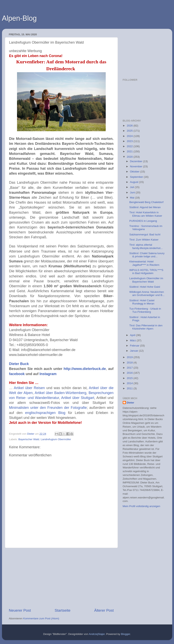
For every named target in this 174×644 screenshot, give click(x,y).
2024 (130, 136)
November (137, 166)
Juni (133, 192)
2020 (130, 157)
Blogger (126, 634)
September (137, 177)
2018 (130, 363)
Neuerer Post (20, 610)
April (133, 335)
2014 (130, 383)
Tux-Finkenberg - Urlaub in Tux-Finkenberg (145, 310)
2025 (130, 131)
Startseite (63, 610)
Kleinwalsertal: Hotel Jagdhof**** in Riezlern (144, 263)
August (135, 182)
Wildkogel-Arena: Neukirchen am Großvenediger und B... (147, 293)
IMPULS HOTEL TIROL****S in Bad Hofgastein (146, 272)
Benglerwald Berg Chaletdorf (146, 202)
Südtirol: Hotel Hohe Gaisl (145, 287)
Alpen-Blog (19, 18)
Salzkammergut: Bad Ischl (145, 234)
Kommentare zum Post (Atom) (41, 618)
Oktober (135, 172)
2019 (130, 357)
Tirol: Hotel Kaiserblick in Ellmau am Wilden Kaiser (146, 214)
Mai (133, 198)
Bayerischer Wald (29, 439)
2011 (130, 388)
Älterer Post (104, 610)
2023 (130, 141)
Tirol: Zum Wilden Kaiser (144, 240)
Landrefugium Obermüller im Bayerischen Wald (146, 280)
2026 (130, 126)
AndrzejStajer (97, 634)
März (133, 340)
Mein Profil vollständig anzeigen (142, 506)
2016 (130, 373)
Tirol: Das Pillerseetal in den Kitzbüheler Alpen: (146, 327)
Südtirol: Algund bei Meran (145, 207)
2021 (130, 151)
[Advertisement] (61, 578)
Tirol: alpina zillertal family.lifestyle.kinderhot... (146, 246)
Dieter (130, 403)
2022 (130, 146)
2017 (130, 368)
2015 (130, 378)
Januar (135, 351)
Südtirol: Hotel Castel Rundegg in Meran (142, 302)
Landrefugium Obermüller (56, 439)
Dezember (137, 161)
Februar (135, 346)
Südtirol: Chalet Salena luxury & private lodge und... (147, 255)
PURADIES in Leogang (143, 221)
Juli (132, 187)
